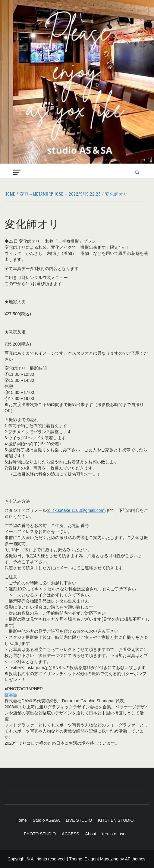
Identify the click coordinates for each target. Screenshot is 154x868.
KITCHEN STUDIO (116, 820)
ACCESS (71, 834)
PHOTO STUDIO (40, 834)
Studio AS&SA (46, 820)
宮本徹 (11, 695)
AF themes (135, 859)
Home (21, 820)
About (91, 834)
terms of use (114, 834)
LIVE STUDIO (79, 820)
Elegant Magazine (102, 859)
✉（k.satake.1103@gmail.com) (76, 510)
